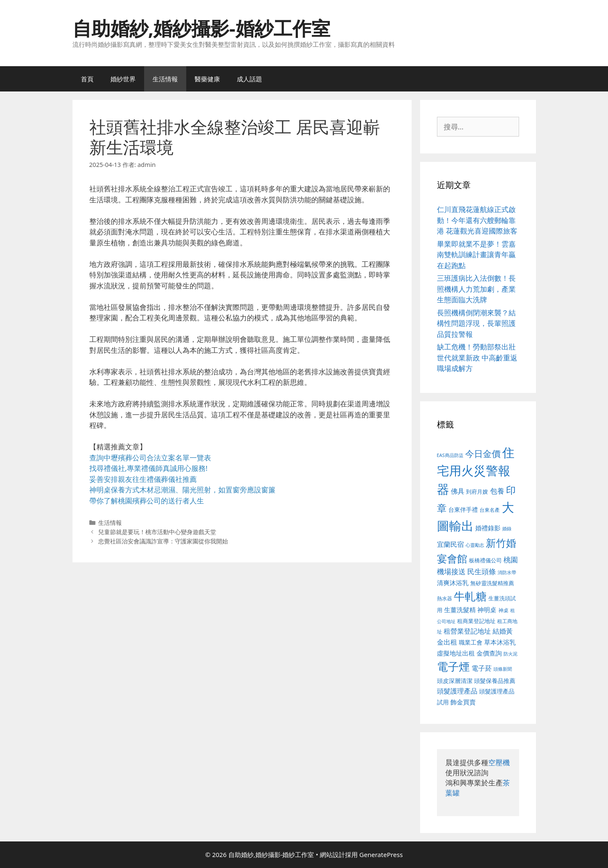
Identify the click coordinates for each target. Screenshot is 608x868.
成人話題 (249, 79)
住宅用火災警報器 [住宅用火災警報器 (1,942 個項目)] (476, 471)
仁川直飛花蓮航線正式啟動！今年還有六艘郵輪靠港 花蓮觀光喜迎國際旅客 (477, 220)
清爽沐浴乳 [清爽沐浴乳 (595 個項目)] (453, 583)
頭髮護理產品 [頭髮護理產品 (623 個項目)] (457, 691)
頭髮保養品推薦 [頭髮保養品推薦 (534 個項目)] (495, 681)
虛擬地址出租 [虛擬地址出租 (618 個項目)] (456, 653)
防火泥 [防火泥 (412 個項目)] (510, 654)
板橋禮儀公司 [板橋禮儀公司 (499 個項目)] (485, 560)
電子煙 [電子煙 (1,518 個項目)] (453, 666)
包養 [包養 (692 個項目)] (497, 491)
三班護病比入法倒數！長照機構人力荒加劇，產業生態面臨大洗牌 (476, 289)
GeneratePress (381, 855)
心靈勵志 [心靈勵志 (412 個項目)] (475, 545)
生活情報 (165, 79)
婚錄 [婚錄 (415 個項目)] (507, 529)
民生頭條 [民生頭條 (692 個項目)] (482, 571)
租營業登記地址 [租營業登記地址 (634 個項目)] (467, 631)
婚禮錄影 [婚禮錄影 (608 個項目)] (488, 528)
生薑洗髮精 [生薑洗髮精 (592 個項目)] (460, 610)
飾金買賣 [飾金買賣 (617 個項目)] (463, 702)
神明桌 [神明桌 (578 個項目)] (487, 610)
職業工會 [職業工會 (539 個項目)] (471, 642)
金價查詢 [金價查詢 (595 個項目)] (489, 653)
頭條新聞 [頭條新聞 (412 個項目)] (503, 669)
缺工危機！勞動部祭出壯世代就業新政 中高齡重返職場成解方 (477, 357)
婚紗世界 (123, 79)
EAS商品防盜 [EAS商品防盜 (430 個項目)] (450, 455)
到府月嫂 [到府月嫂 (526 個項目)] (477, 492)
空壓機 (499, 762)
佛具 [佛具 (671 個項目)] (458, 491)
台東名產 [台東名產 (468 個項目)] (490, 510)
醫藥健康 (207, 79)
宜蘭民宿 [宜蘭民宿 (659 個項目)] (450, 544)
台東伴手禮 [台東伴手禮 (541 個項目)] (463, 509)
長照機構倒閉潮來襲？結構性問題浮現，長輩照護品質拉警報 (476, 323)
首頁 (87, 79)
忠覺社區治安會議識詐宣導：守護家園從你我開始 (163, 541)
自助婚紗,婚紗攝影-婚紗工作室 (201, 28)
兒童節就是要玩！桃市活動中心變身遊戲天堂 (157, 532)
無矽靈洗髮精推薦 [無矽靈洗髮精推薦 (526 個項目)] (492, 583)
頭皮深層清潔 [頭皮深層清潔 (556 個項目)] (455, 681)
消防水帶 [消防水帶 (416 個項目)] (507, 572)
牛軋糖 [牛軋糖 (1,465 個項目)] (470, 596)
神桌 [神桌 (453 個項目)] (504, 610)
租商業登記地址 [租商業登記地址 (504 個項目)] (476, 621)
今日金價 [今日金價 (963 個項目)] (483, 454)
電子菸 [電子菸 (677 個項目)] (482, 668)
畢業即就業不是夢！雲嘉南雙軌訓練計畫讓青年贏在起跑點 (476, 255)
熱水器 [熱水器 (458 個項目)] (445, 598)
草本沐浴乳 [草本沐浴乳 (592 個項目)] (500, 642)
